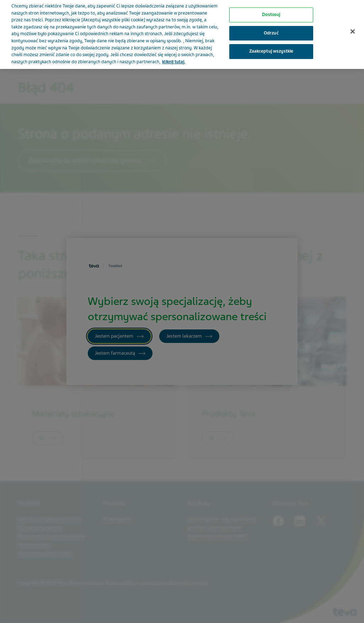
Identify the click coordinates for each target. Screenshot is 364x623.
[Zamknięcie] (353, 27)
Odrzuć (271, 28)
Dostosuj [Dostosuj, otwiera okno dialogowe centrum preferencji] (271, 10)
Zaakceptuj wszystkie (271, 47)
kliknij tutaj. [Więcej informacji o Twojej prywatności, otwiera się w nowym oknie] (174, 57)
